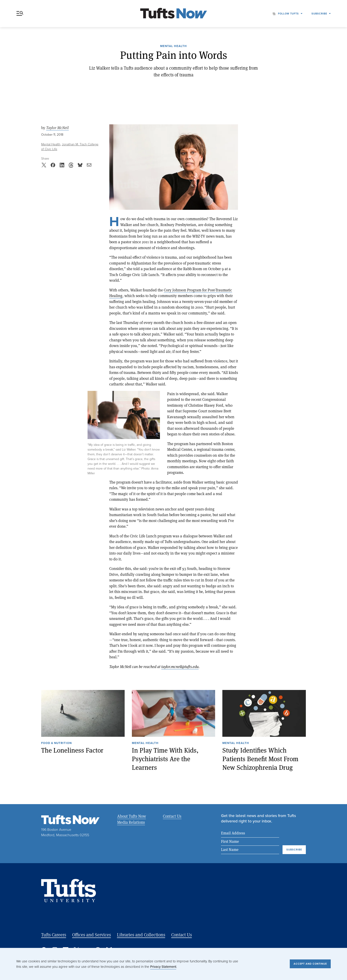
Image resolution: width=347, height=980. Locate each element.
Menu (20, 13)
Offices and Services (92, 935)
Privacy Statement (163, 967)
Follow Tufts (288, 14)
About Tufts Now (132, 816)
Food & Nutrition (56, 743)
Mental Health (173, 46)
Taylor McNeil (57, 128)
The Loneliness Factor (72, 750)
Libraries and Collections (141, 935)
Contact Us (172, 816)
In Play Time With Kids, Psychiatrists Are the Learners (165, 759)
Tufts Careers (54, 935)
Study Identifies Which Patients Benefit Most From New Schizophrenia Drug (260, 759)
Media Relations (131, 822)
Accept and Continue (310, 964)
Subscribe (319, 14)
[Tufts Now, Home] (173, 14)
